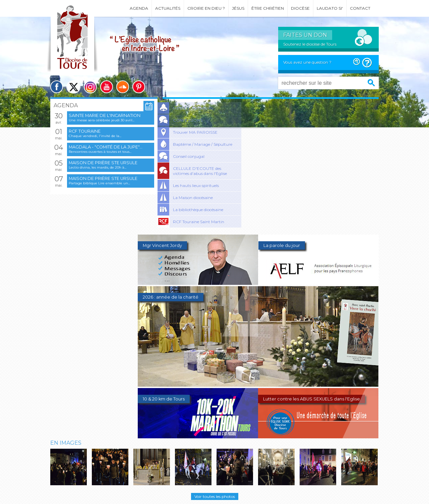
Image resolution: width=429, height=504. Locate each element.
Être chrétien (268, 8)
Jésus (238, 8)
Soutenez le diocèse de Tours (310, 44)
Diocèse (300, 8)
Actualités (168, 8)
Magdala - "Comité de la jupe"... (106, 147)
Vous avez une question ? (307, 62)
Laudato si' (330, 8)
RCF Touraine (85, 131)
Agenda (139, 8)
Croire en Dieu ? (206, 8)
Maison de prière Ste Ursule (103, 163)
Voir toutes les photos (215, 496)
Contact (360, 8)
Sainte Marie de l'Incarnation (105, 115)
